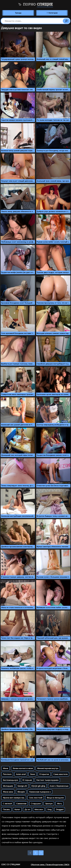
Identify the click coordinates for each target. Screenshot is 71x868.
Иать (59, 804)
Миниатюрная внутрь (48, 768)
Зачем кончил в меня (23, 768)
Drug (49, 809)
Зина (32, 774)
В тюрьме (27, 780)
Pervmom (7, 774)
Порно (35, 5)
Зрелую (49, 804)
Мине (5, 768)
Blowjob (21, 792)
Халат (17, 809)
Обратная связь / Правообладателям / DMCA (50, 865)
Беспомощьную (10, 780)
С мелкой (7, 804)
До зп (27, 809)
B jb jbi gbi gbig (38, 786)
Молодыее (8, 786)
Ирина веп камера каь (14, 798)
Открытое (44, 774)
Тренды (18, 13)
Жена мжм (8, 792)
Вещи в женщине (55, 798)
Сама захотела (60, 774)
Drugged (60, 809)
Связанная (21, 804)
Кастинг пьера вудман (47, 780)
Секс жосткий (36, 798)
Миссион (39, 809)
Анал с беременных (59, 786)
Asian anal (21, 774)
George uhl (22, 786)
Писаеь (6, 809)
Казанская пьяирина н (40, 792)
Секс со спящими (11, 865)
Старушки (36, 804)
